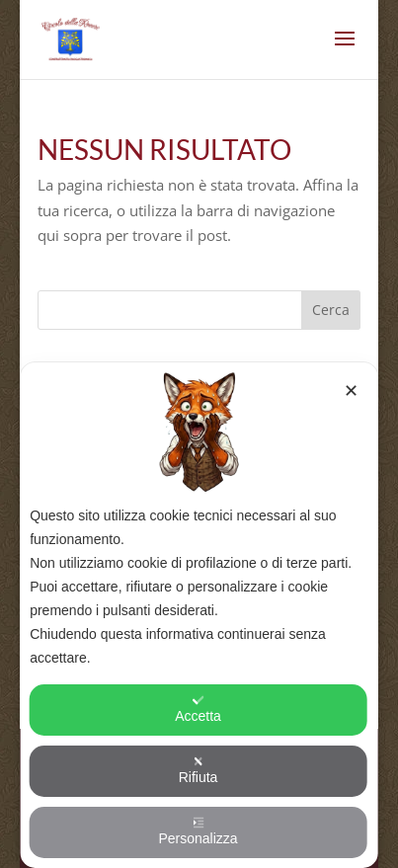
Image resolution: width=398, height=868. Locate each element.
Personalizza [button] (198, 831)
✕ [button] (351, 391)
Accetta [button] (198, 709)
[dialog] (199, 615)
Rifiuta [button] (199, 770)
